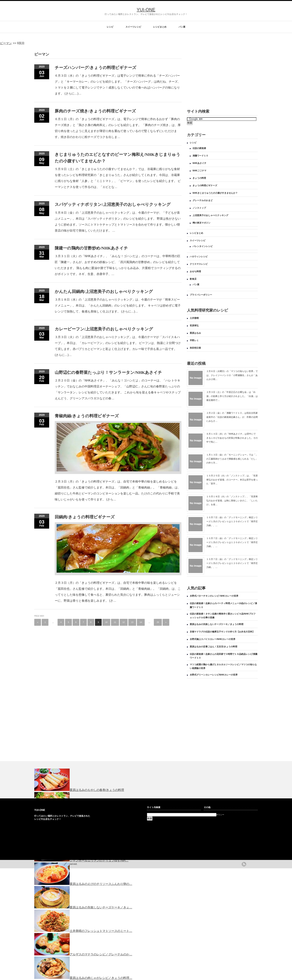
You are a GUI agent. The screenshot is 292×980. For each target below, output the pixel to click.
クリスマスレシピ (199, 264)
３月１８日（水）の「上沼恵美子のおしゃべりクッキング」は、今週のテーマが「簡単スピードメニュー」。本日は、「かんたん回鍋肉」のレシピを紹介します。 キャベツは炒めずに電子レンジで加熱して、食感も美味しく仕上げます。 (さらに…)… (118, 306)
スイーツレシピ (133, 27)
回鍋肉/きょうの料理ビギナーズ (85, 517)
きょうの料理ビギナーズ (205, 186)
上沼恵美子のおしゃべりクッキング (210, 215)
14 (141, 622)
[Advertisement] (218, 75)
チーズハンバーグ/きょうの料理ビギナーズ (96, 68)
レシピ (110, 27)
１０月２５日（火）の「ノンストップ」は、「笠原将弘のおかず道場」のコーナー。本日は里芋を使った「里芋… (232, 480)
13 (132, 622)
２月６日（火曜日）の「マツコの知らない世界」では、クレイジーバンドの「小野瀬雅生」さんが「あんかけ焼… (232, 375)
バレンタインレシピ (203, 246)
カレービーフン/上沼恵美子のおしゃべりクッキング (104, 329)
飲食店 (193, 279)
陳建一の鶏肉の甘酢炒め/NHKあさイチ (91, 248)
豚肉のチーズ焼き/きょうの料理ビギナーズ (95, 111)
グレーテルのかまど (203, 200)
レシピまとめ (160, 27)
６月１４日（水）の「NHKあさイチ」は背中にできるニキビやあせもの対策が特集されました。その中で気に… (232, 438)
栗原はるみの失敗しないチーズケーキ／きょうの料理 (217, 624)
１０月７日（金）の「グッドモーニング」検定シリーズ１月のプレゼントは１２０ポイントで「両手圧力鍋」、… (232, 521)
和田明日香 (195, 348)
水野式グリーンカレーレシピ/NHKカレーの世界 (214, 675)
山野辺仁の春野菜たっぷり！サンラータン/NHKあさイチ (108, 372)
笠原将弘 (194, 326)
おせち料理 (195, 271)
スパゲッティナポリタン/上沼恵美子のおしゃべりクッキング (113, 204)
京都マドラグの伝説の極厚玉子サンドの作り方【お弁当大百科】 (222, 632)
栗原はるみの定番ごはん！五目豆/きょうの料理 (214, 647)
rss (244, 864)
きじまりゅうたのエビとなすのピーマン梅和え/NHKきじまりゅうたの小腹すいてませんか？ (118, 158)
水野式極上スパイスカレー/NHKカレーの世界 (213, 639)
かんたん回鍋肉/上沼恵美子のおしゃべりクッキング (104, 292)
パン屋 (182, 27)
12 (124, 622)
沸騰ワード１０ (200, 156)
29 (158, 622)
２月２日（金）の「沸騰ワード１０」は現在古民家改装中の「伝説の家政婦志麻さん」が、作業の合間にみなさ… (232, 417)
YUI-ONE (146, 10)
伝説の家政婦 (199, 148)
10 (106, 622)
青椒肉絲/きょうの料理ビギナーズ (87, 416)
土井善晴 (194, 318)
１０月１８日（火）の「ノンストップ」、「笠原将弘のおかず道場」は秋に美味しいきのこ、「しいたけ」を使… (232, 501)
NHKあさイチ (199, 163)
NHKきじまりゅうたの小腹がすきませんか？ (215, 193)
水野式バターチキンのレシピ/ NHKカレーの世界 (214, 596)
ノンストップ (199, 208)
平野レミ (194, 340)
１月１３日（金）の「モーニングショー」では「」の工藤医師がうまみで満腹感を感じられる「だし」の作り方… (232, 459)
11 (115, 622)
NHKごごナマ (199, 171)
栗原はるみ (195, 333)
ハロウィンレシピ (199, 257)
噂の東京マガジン (201, 223)
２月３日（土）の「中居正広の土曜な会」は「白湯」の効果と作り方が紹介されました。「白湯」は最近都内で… (232, 396)
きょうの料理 (199, 178)
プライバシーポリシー (201, 295)
